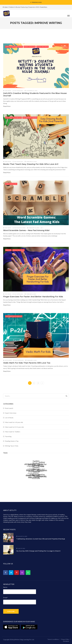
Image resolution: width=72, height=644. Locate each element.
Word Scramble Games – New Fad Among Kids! (26, 230)
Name (5, 587)
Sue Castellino (19, 91)
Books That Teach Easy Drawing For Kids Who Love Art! (31, 164)
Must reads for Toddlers (30, 118)
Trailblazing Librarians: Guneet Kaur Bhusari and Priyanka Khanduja (41, 539)
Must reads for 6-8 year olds (13, 118)
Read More (7, 106)
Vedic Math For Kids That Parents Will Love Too (27, 363)
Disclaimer (66, 641)
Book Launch (9, 408)
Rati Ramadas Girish (20, 228)
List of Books (9, 418)
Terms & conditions (53, 639)
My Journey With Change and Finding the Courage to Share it (38, 551)
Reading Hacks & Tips (30, 47)
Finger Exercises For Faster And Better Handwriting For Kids (33, 297)
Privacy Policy (65, 639)
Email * (5, 598)
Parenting (20, 47)
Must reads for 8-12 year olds (14, 316)
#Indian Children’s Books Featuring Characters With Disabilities (25, 7)
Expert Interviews (10, 47)
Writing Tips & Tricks (42, 47)
